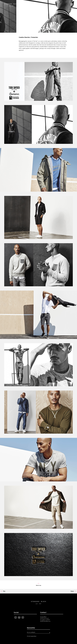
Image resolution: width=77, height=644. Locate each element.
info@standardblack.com (45, 623)
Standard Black (11, 5)
